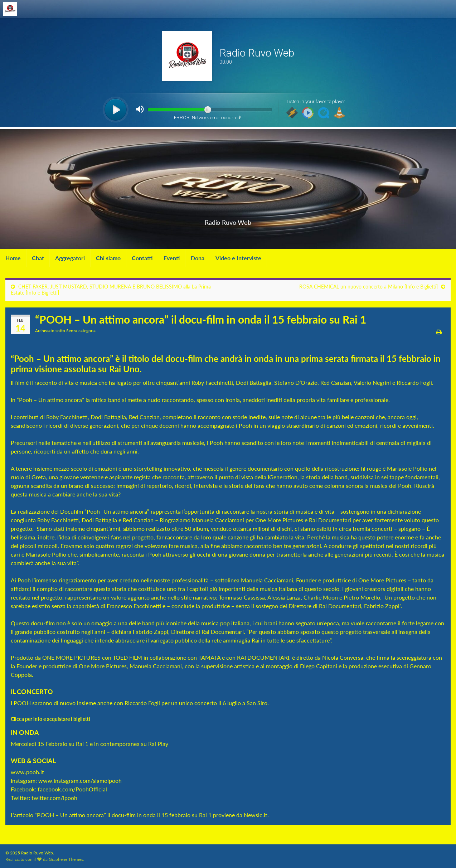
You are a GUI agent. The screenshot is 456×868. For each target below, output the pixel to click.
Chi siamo (108, 258)
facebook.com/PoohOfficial (72, 789)
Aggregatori (70, 258)
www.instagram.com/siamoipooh (80, 780)
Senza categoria (81, 331)
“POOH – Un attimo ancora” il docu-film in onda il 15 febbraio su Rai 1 (123, 815)
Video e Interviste (238, 258)
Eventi (172, 258)
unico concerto (198, 703)
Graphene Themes (66, 859)
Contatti (142, 258)
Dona (198, 258)
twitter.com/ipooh (54, 798)
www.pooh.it (27, 772)
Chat (38, 258)
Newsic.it (256, 815)
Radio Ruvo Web (228, 220)
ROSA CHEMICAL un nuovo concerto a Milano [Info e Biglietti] (368, 287)
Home (13, 258)
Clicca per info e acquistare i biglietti (51, 719)
